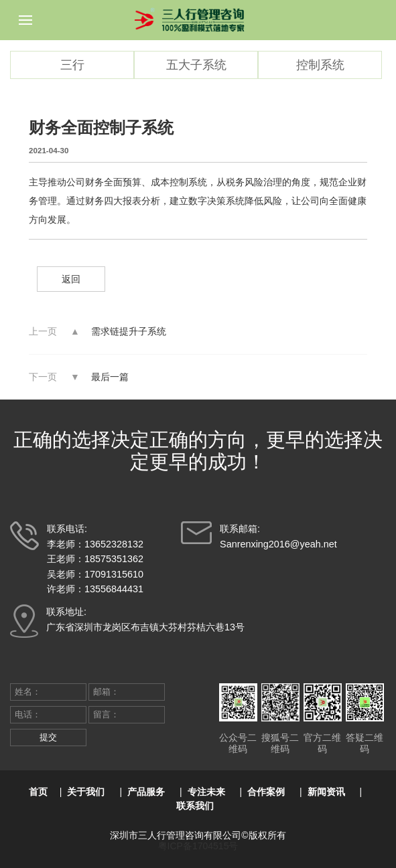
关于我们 (86, 792)
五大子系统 (196, 65)
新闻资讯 (326, 792)
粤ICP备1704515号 (198, 846)
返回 (71, 279)
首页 (38, 792)
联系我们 (195, 806)
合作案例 (266, 792)
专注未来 (206, 792)
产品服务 (146, 792)
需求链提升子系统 (129, 331)
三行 (72, 65)
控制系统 (320, 65)
